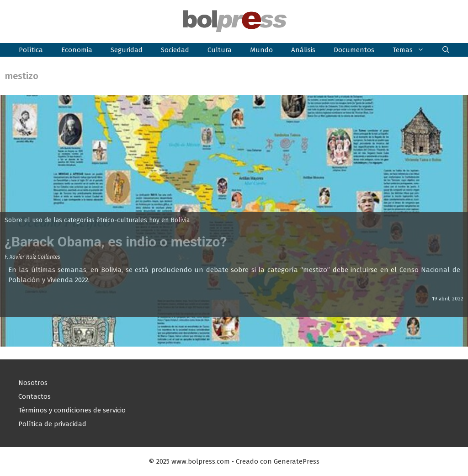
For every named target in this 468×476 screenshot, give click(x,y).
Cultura (220, 50)
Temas (413, 50)
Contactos (35, 396)
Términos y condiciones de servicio (72, 410)
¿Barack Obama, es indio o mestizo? (116, 242)
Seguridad (127, 50)
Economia (77, 50)
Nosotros (33, 383)
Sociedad (175, 50)
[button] (446, 50)
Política (31, 50)
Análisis (303, 50)
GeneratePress (297, 461)
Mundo (261, 50)
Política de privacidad (52, 424)
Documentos (354, 50)
